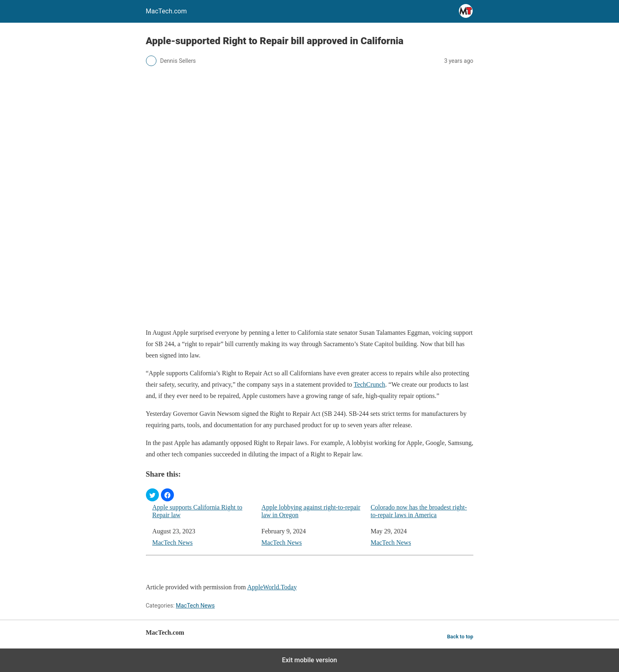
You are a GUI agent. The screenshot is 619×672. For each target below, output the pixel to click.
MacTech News (173, 543)
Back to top (460, 637)
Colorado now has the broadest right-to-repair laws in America (419, 511)
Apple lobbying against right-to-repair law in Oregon (311, 511)
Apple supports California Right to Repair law (197, 511)
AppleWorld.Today (272, 587)
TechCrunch (369, 384)
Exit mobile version (309, 660)
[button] (152, 495)
